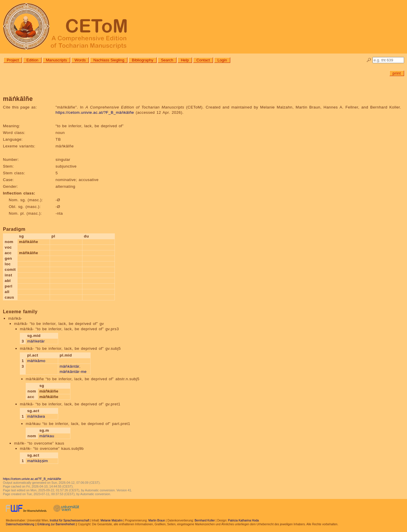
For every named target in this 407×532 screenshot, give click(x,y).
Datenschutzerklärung (20, 524)
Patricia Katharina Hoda (243, 520)
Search (167, 60)
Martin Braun (157, 520)
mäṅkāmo (36, 361)
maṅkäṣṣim (38, 461)
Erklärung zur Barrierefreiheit (56, 524)
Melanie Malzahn (112, 520)
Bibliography (142, 60)
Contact (203, 60)
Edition (32, 60)
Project (13, 60)
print (397, 73)
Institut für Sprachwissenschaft (70, 520)
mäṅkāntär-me (73, 372)
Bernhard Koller (205, 520)
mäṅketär (36, 341)
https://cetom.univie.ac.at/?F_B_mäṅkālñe (95, 112)
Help (185, 60)
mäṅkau (47, 436)
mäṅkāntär (69, 366)
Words (80, 60)
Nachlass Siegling (109, 60)
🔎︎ (369, 60)
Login (222, 60)
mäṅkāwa (36, 416)
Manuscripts (56, 60)
